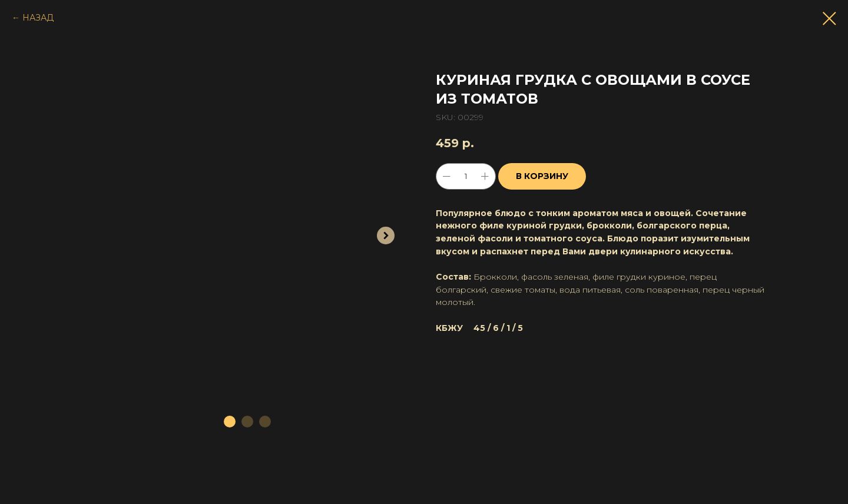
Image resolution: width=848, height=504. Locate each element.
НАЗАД (38, 18)
